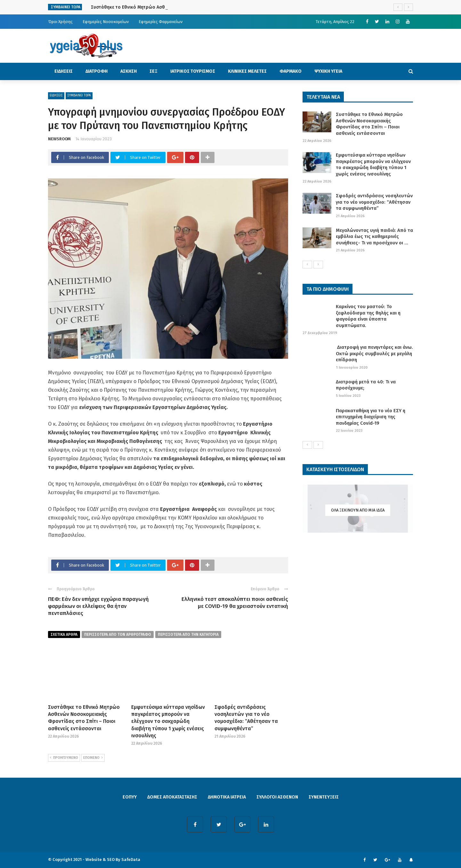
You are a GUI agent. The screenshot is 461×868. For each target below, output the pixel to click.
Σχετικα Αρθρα (64, 635)
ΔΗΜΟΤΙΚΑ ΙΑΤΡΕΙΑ (227, 797)
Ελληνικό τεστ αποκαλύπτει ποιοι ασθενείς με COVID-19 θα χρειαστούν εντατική (235, 603)
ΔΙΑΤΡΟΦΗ (97, 71)
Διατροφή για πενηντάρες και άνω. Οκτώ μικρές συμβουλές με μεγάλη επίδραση (374, 353)
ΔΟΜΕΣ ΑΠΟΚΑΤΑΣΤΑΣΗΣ (172, 797)
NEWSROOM (59, 139)
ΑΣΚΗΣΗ (129, 71)
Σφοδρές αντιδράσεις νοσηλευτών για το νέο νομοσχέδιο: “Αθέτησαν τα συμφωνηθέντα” (374, 202)
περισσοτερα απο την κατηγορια (188, 635)
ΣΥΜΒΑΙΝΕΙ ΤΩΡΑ (79, 95)
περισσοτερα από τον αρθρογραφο (118, 635)
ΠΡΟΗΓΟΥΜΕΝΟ (64, 758)
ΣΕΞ (154, 71)
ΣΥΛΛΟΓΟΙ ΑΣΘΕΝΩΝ (277, 797)
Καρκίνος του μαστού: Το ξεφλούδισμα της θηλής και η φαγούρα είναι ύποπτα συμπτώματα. (368, 316)
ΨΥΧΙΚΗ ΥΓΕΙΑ (328, 71)
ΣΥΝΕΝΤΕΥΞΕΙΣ (324, 797)
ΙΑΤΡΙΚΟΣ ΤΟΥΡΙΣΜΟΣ (193, 71)
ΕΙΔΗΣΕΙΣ (64, 71)
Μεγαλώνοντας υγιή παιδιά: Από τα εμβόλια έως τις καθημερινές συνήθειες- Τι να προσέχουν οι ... (374, 237)
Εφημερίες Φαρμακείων (161, 22)
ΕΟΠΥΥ (130, 797)
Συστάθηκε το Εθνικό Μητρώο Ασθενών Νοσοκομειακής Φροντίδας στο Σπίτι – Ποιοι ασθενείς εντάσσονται (369, 124)
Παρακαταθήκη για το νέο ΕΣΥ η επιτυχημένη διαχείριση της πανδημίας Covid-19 (371, 417)
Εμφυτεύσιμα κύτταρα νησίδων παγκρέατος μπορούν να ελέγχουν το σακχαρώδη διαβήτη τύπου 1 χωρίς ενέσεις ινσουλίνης (168, 721)
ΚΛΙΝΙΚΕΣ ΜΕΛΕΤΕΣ (247, 71)
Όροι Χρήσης (61, 22)
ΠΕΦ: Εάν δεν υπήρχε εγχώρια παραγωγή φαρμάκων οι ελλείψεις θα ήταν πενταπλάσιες (98, 606)
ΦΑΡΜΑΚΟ (291, 71)
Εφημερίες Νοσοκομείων (106, 22)
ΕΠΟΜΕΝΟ (93, 758)
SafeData (131, 860)
